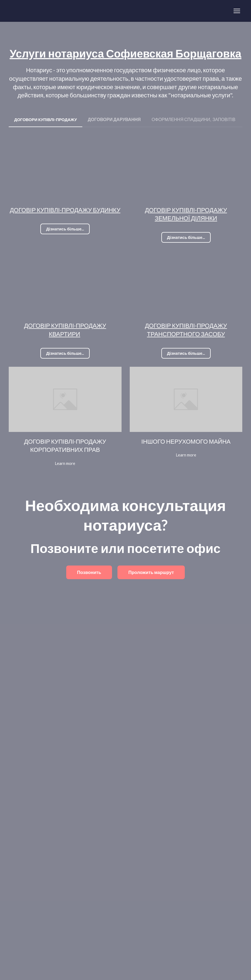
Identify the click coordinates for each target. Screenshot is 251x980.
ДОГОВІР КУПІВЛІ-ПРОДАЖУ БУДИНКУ (65, 210)
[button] (46, 119)
